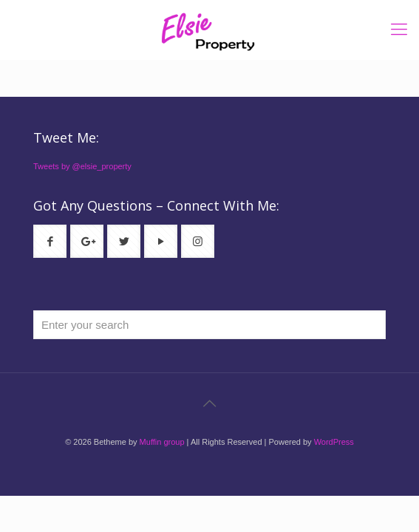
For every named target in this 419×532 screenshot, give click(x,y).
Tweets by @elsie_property (82, 166)
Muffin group (162, 442)
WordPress (334, 442)
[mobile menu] (399, 30)
